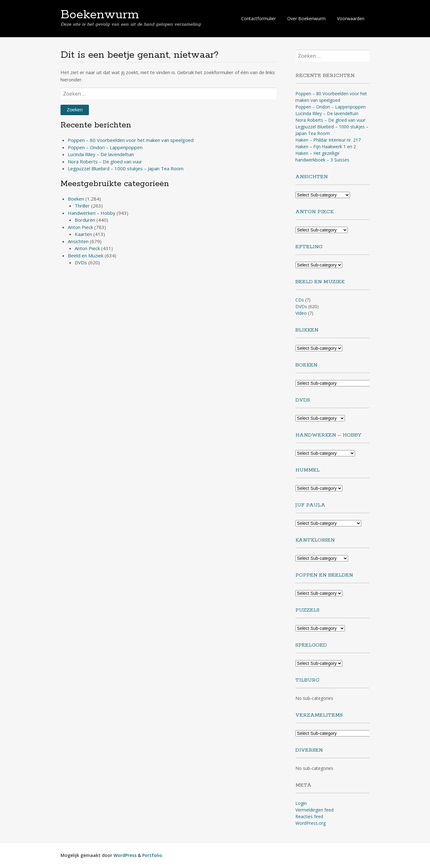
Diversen (309, 750)
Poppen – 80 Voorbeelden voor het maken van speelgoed (131, 140)
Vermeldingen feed (314, 810)
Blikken (307, 330)
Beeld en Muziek (86, 255)
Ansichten (78, 241)
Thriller (82, 206)
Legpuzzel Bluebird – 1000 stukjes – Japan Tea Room (126, 168)
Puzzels (307, 610)
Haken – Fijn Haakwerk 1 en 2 (326, 147)
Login (301, 803)
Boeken (76, 199)
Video (301, 313)
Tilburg (307, 680)
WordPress (125, 855)
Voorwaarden (351, 18)
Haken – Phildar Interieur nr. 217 (328, 140)
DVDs (81, 262)
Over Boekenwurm (306, 18)
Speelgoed (311, 645)
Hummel (308, 470)
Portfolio (152, 855)
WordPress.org (311, 823)
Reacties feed (309, 816)
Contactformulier (259, 18)
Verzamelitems (319, 715)
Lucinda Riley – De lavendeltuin (101, 154)
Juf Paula (310, 505)
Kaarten (83, 234)
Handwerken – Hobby (92, 213)
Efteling (309, 247)
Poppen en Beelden (324, 575)
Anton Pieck (80, 227)
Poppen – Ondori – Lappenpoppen (105, 147)
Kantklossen (315, 540)
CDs (300, 300)
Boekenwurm (100, 15)
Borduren (85, 220)
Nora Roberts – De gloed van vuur (105, 161)
